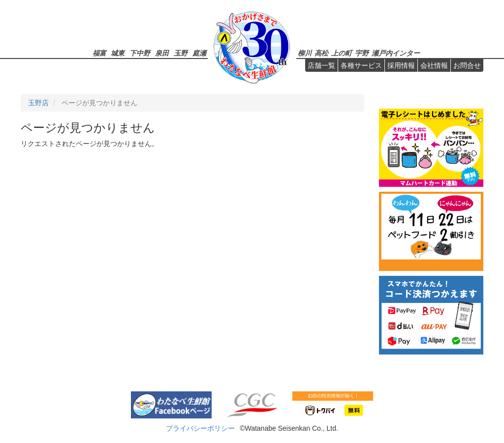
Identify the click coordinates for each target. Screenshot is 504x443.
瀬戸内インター (396, 53)
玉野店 (38, 103)
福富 (99, 53)
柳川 (305, 53)
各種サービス (361, 65)
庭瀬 (199, 53)
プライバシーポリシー (200, 428)
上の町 (342, 53)
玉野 (181, 53)
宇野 (362, 53)
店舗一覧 (321, 65)
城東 (118, 53)
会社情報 (434, 65)
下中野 (140, 53)
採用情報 (401, 65)
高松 (321, 53)
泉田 (162, 53)
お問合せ (467, 65)
